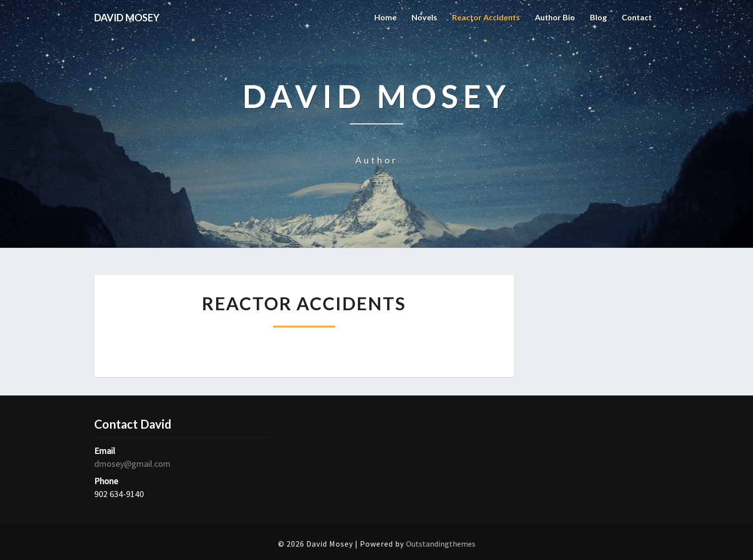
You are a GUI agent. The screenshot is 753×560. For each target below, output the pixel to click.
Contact (637, 17)
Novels (424, 17)
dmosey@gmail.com (132, 464)
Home (385, 17)
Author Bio (555, 17)
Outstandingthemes (441, 544)
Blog (598, 17)
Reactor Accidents (486, 17)
